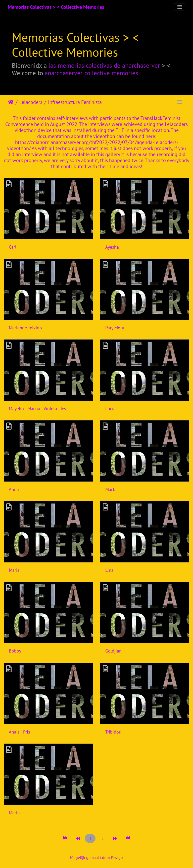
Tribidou (113, 732)
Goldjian (113, 651)
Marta (111, 489)
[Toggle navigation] (180, 7)
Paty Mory (115, 328)
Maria (14, 570)
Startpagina (11, 102)
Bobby (15, 651)
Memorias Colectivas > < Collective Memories (56, 7)
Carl (13, 247)
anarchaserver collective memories (91, 73)
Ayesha (112, 247)
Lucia (110, 409)
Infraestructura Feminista (75, 102)
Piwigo (117, 857)
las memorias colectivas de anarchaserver (104, 65)
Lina (109, 570)
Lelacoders (31, 102)
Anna (14, 489)
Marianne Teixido (25, 328)
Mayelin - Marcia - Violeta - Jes (37, 409)
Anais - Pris (19, 732)
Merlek (15, 813)
